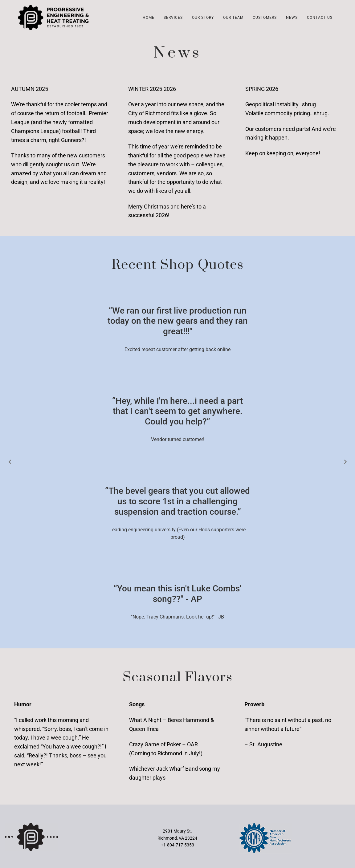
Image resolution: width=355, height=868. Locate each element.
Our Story (203, 18)
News (292, 18)
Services (173, 18)
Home (149, 18)
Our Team (233, 18)
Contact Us (320, 18)
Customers (265, 18)
